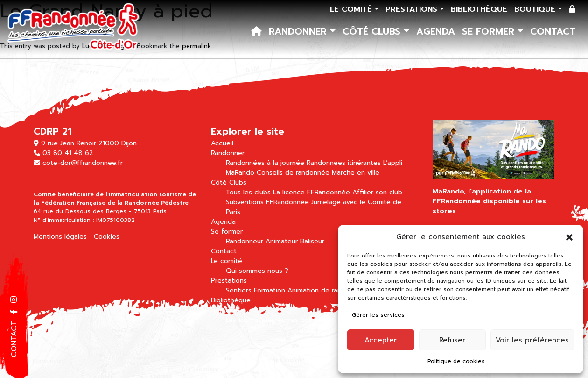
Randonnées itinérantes (344, 163)
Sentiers (239, 290)
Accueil (222, 143)
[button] (569, 237)
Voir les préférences (532, 340)
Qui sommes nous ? (257, 271)
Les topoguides (250, 320)
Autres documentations (315, 320)
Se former (490, 31)
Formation (269, 290)
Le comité (352, 9)
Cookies (107, 237)
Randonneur (245, 241)
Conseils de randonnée (293, 173)
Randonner (299, 31)
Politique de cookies (456, 361)
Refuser (452, 340)
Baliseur (312, 241)
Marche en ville (356, 173)
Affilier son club (377, 192)
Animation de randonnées (328, 290)
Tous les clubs (248, 192)
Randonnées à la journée (265, 163)
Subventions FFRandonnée (267, 202)
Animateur (282, 241)
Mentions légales (60, 237)
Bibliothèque (479, 9)
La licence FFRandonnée (311, 192)
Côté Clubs (373, 31)
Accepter (381, 340)
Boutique (536, 9)
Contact (553, 31)
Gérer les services (378, 315)
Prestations (413, 9)
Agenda (436, 31)
